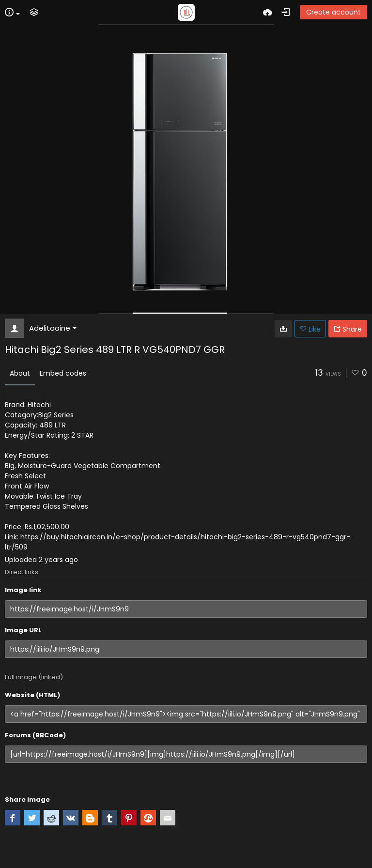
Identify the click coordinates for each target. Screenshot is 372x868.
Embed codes (63, 373)
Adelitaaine (53, 328)
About (20, 373)
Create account (333, 12)
